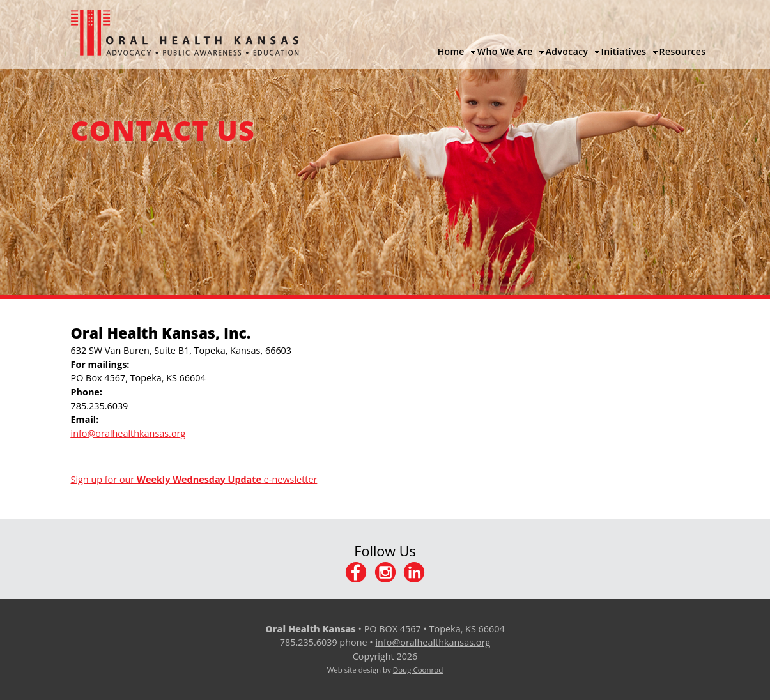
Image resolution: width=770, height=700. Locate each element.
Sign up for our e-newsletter (194, 479)
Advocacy (567, 51)
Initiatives (624, 51)
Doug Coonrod (418, 670)
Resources (683, 51)
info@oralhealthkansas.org (433, 642)
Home (451, 51)
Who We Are (505, 51)
